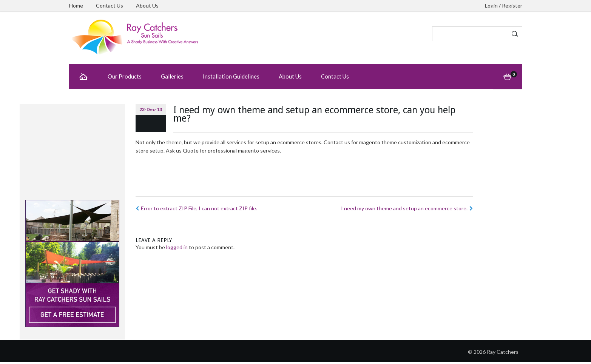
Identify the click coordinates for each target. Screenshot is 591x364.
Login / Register (504, 6)
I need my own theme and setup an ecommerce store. (407, 208)
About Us (147, 6)
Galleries (172, 76)
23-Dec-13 (151, 109)
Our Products (125, 76)
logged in (177, 247)
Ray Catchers (503, 352)
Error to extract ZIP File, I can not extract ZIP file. (196, 208)
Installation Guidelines (231, 76)
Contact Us (110, 6)
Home (76, 6)
